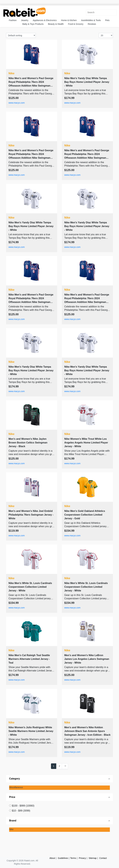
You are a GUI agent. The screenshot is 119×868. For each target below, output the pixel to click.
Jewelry (25, 20)
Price (12, 797)
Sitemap (93, 858)
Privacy (82, 858)
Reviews (92, 24)
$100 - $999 (23, 806)
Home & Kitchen (69, 20)
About (52, 858)
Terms (73, 858)
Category (14, 779)
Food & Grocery (76, 24)
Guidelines (63, 858)
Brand (13, 821)
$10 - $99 (21, 811)
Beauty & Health (56, 24)
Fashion (13, 20)
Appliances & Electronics (45, 20)
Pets (107, 20)
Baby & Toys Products (33, 24)
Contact (103, 858)
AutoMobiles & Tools (91, 20)
